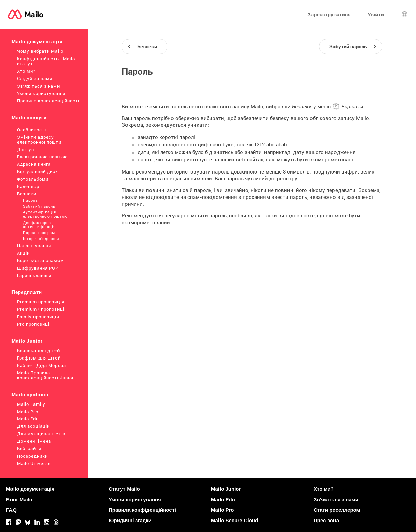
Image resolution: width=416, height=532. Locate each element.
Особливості (31, 130)
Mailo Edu (28, 419)
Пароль (30, 200)
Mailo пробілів (30, 395)
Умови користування (41, 94)
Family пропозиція (38, 317)
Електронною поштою (42, 157)
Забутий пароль (39, 206)
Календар (28, 187)
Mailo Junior (27, 341)
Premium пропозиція (41, 302)
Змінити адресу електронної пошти (39, 140)
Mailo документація (37, 42)
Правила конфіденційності (48, 101)
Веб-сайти (29, 449)
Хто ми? (26, 71)
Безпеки (27, 194)
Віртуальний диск (38, 172)
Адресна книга (34, 164)
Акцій (23, 253)
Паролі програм (39, 233)
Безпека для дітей (38, 351)
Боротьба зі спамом (40, 261)
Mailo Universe (34, 464)
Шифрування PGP (38, 268)
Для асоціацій (33, 426)
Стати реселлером (337, 510)
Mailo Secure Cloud (235, 520)
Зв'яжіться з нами (38, 86)
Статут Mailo (124, 489)
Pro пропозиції (34, 324)
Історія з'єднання (41, 239)
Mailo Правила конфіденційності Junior (45, 375)
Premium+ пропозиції (41, 309)
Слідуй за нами (35, 79)
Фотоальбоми (33, 179)
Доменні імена (34, 441)
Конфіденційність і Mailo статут (46, 61)
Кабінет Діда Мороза (41, 365)
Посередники (32, 456)
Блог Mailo (19, 499)
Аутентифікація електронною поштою (45, 214)
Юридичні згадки (130, 520)
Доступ (26, 150)
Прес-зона (326, 520)
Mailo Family (31, 404)
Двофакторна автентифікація (39, 225)
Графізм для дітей (39, 358)
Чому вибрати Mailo (40, 51)
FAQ (11, 510)
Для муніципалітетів (41, 434)
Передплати (27, 292)
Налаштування (34, 246)
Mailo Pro (28, 412)
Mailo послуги (29, 118)
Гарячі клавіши (34, 275)
